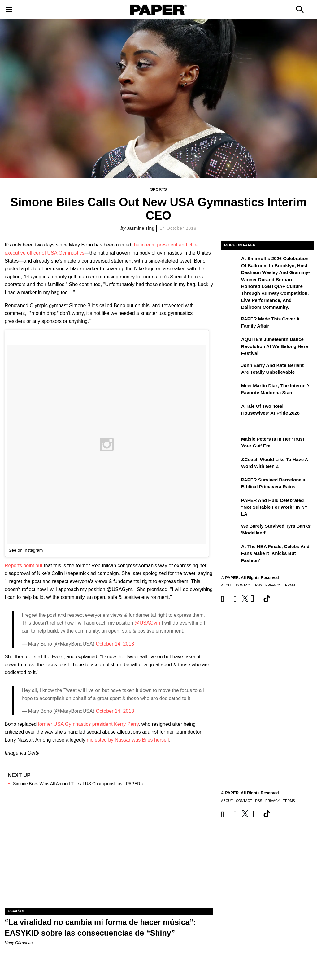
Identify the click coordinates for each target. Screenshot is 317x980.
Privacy (273, 585)
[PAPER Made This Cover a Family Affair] (230, 323)
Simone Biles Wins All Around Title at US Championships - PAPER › (78, 784)
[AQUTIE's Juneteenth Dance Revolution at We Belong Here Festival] (230, 344)
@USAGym (148, 623)
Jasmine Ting (141, 228)
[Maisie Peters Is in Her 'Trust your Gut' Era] (230, 443)
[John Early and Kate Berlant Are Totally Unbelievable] (230, 370)
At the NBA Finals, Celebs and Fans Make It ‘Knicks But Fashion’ (275, 553)
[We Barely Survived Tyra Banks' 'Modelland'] (230, 530)
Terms (289, 585)
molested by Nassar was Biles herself (128, 740)
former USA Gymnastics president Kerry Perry (88, 724)
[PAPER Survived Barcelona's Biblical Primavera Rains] (230, 484)
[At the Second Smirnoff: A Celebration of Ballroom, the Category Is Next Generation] (230, 263)
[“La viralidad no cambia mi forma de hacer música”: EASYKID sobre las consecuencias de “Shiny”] (109, 855)
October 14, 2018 (115, 644)
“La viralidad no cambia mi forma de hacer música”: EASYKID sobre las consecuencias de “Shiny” (100, 928)
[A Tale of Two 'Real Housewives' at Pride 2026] (230, 411)
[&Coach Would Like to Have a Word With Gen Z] (230, 464)
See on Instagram (26, 550)
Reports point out (24, 566)
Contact (244, 585)
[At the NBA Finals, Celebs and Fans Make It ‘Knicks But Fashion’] (230, 551)
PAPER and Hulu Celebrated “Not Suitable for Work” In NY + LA (276, 507)
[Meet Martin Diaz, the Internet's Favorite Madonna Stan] (230, 390)
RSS (259, 585)
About (227, 585)
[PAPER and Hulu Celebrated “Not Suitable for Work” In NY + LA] (230, 505)
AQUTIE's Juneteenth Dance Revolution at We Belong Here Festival (275, 346)
